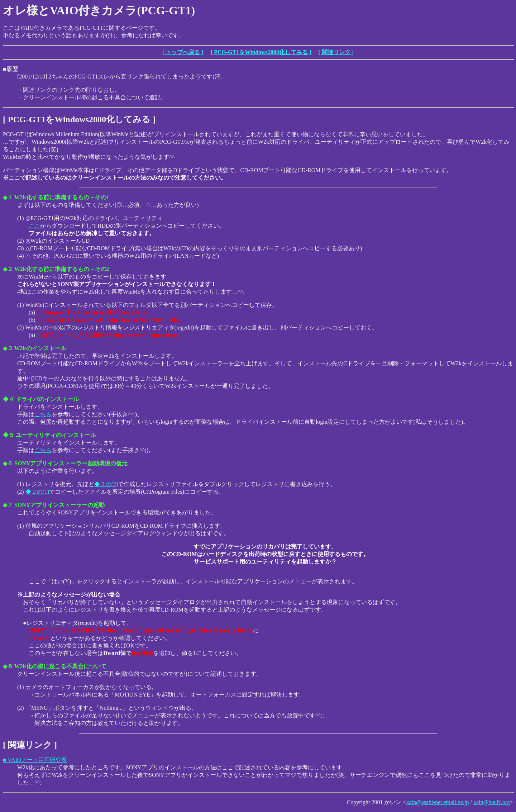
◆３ (8, 348)
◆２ (8, 269)
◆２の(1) (37, 492)
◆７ (8, 505)
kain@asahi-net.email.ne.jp (437, 802)
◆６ (8, 463)
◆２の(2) (106, 484)
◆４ (9, 399)
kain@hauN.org (492, 802)
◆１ (8, 197)
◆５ (9, 435)
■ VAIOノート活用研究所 (35, 760)
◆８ (8, 666)
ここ (34, 226)
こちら (43, 414)
